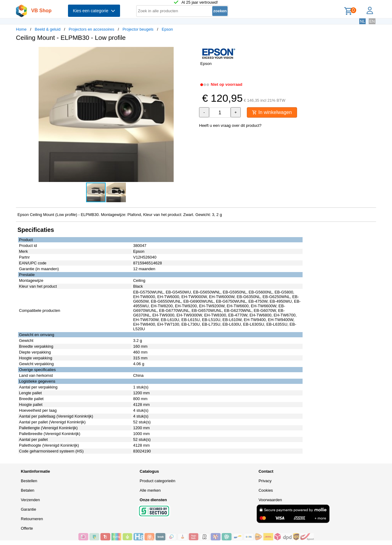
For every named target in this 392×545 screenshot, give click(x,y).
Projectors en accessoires (91, 29)
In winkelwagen (272, 112)
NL (362, 21)
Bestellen (29, 481)
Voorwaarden (270, 500)
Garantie (28, 509)
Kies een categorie (94, 11)
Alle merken (150, 490)
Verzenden (30, 500)
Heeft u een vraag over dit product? (230, 125)
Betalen (28, 490)
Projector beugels (138, 29)
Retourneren (32, 519)
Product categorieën (157, 481)
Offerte (27, 528)
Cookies (266, 490)
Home (21, 29)
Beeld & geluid (48, 29)
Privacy (265, 481)
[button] (190, 52)
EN (372, 21)
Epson (167, 29)
